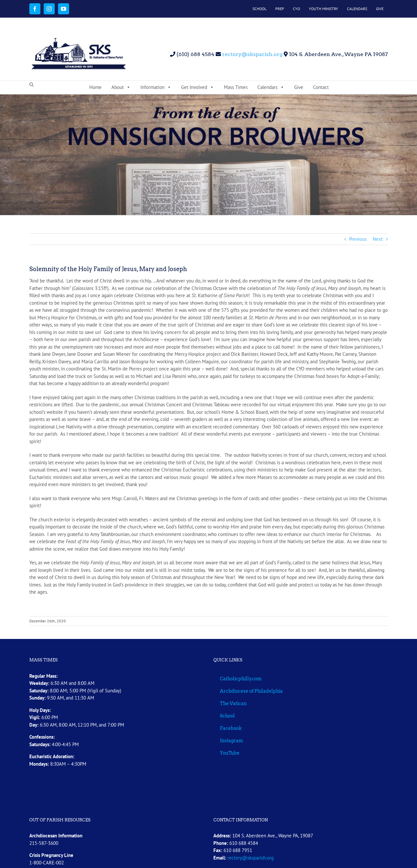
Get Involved (198, 87)
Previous (358, 239)
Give (299, 87)
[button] (31, 85)
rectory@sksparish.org (252, 54)
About (121, 87)
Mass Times (236, 87)
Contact (321, 87)
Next (378, 239)
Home (95, 87)
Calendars (271, 87)
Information (156, 87)
